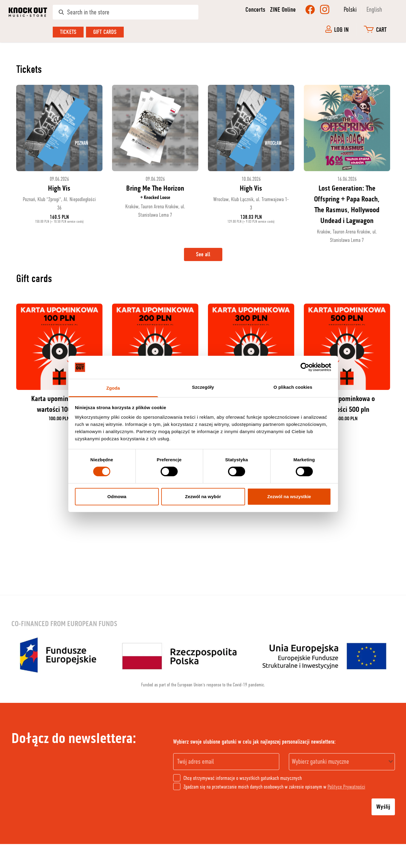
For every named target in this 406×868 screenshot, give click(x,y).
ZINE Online (283, 10)
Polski (350, 9)
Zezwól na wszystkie (289, 496)
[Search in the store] (126, 12)
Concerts (255, 10)
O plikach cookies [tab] (293, 387)
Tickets (68, 32)
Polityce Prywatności (346, 787)
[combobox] (342, 762)
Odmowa (117, 496)
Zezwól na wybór (203, 496)
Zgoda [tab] (113, 388)
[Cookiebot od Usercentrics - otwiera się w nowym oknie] (305, 367)
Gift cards (105, 32)
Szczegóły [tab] (203, 387)
